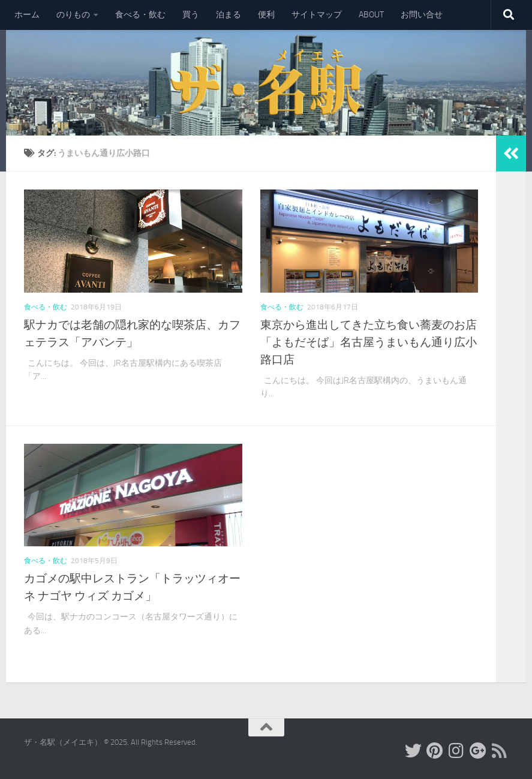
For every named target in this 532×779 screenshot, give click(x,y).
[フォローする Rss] (500, 751)
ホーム (27, 15)
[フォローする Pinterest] (435, 751)
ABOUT (371, 15)
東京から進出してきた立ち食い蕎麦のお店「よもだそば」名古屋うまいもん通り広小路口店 (369, 342)
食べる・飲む (140, 15)
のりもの (73, 15)
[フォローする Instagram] (456, 751)
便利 (266, 15)
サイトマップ (317, 15)
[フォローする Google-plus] (478, 751)
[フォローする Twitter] (413, 751)
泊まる (229, 15)
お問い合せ (422, 15)
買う (191, 15)
